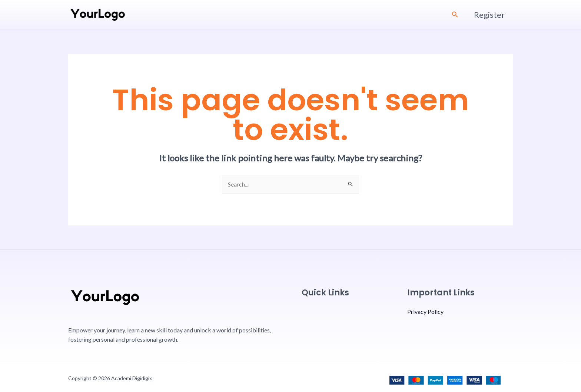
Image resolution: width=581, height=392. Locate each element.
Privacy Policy (425, 311)
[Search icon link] (455, 15)
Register (489, 15)
